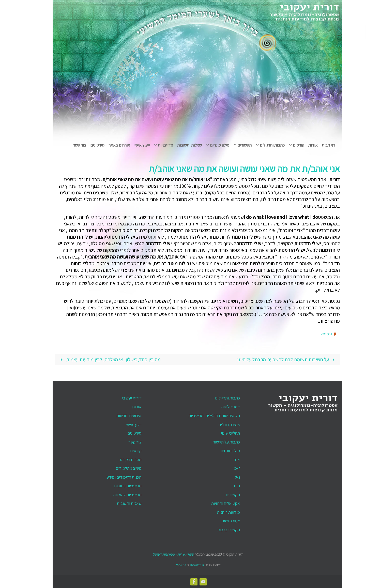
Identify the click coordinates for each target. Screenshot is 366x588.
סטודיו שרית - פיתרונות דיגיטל (159, 554)
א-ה (222, 460)
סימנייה (312, 334)
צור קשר (120, 442)
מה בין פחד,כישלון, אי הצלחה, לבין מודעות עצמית (95, 360)
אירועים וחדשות (115, 415)
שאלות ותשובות (115, 503)
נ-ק (223, 477)
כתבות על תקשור (212, 442)
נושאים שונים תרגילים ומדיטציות (200, 415)
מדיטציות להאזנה (113, 495)
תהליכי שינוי (216, 433)
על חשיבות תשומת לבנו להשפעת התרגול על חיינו (273, 360)
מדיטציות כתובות (113, 486)
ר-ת (222, 486)
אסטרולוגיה (216, 407)
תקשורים (218, 495)
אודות (122, 407)
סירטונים (120, 433)
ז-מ (223, 468)
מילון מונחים (216, 451)
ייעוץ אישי (119, 424)
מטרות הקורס (116, 460)
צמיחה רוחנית (215, 424)
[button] (359, 32)
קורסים (121, 451)
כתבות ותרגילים (213, 398)
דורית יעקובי (117, 398)
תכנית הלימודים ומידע (110, 477)
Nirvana (166, 565)
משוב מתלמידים (114, 468)
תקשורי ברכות (214, 530)
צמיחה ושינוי (216, 521)
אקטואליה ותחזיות (211, 503)
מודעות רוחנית (214, 512)
